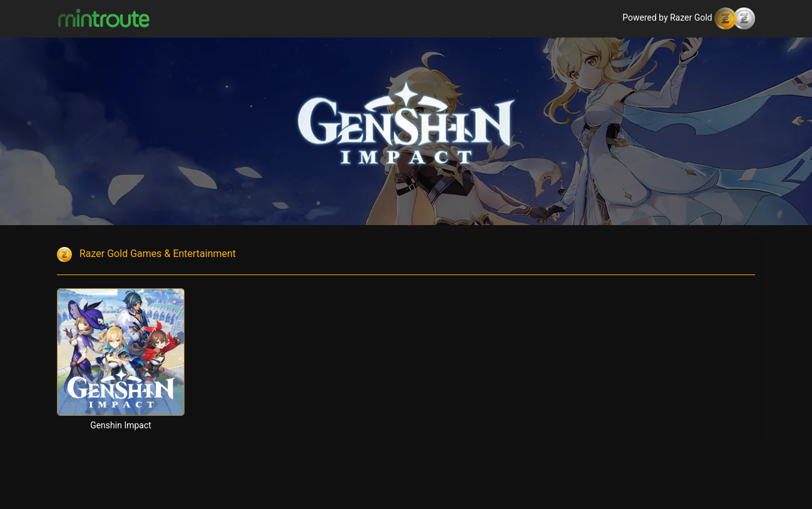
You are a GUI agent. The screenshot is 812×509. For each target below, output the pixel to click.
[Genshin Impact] (121, 352)
